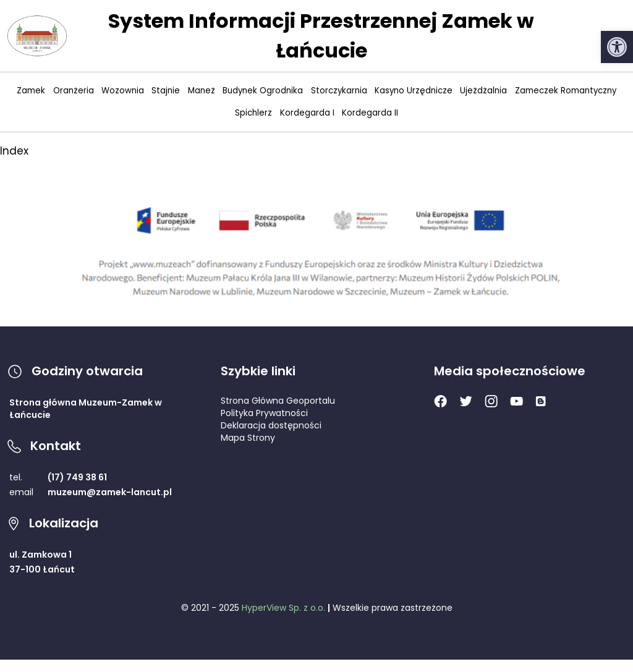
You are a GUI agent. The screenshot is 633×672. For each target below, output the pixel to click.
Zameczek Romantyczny (566, 91)
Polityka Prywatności (264, 413)
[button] (617, 47)
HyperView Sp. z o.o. (283, 608)
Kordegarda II (370, 113)
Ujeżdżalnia (483, 91)
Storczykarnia (339, 91)
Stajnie (166, 91)
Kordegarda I (307, 113)
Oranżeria (74, 91)
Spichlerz (253, 113)
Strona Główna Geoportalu (278, 401)
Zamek (31, 91)
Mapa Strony (248, 438)
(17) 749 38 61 (77, 477)
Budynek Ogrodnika (263, 91)
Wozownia (123, 91)
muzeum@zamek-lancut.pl (110, 492)
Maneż (202, 91)
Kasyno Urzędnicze (414, 91)
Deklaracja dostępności (271, 425)
